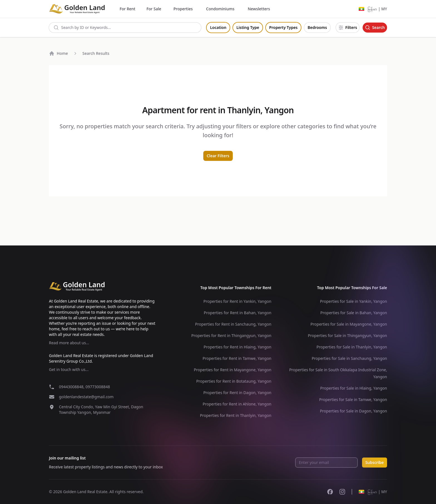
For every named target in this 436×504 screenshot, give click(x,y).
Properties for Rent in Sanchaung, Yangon (233, 324)
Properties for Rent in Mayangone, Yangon (233, 370)
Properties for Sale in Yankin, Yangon (354, 301)
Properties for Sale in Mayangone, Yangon (349, 324)
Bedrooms (317, 27)
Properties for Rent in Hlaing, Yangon (237, 347)
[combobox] (125, 28)
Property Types (283, 27)
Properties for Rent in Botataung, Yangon (234, 381)
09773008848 (98, 387)
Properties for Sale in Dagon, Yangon (353, 411)
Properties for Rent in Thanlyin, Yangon (236, 415)
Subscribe (375, 462)
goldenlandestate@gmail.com (86, 397)
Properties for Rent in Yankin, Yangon (237, 301)
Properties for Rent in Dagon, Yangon (237, 393)
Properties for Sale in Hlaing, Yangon (354, 388)
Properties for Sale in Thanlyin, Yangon (352, 347)
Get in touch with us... (69, 369)
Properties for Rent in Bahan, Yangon (238, 313)
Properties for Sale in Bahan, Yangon (354, 313)
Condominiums (220, 9)
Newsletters (259, 9)
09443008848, (72, 387)
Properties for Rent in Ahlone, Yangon (237, 404)
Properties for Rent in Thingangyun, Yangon (231, 335)
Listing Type (248, 27)
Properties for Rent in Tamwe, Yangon (237, 358)
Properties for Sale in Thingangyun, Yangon (347, 335)
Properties (183, 9)
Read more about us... (69, 343)
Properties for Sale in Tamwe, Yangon (353, 399)
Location (218, 27)
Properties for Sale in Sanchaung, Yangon (349, 358)
